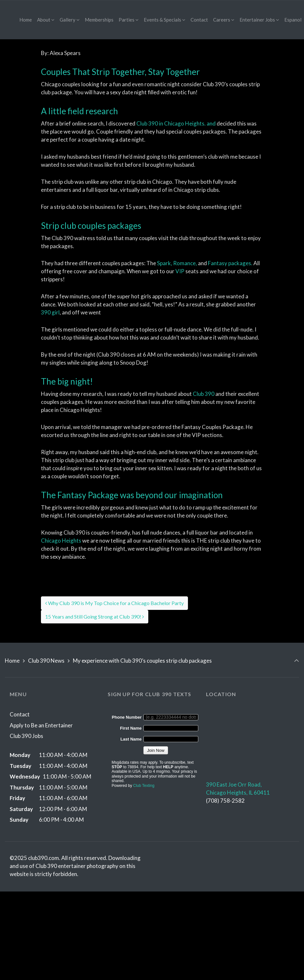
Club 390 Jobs (26, 736)
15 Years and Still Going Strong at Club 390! (95, 616)
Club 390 (204, 394)
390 (50, 312)
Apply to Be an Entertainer (41, 725)
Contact (20, 714)
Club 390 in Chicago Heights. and (176, 123)
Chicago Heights (62, 541)
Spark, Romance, (177, 263)
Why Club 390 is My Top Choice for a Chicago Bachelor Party (114, 603)
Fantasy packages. (230, 263)
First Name (131, 728)
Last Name (131, 739)
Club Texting (144, 786)
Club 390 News (46, 661)
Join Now (156, 750)
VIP (180, 271)
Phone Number (127, 717)
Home (12, 661)
